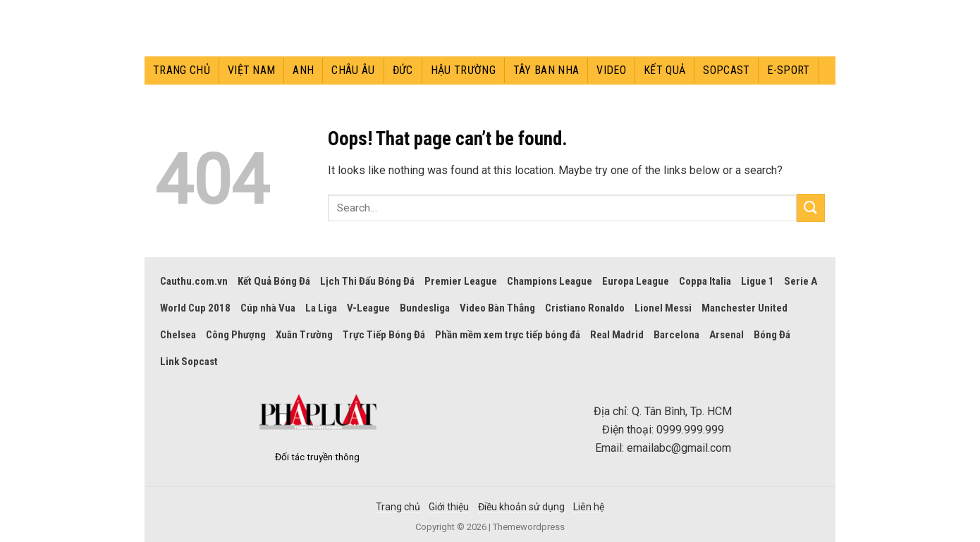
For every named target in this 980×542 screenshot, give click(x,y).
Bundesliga (425, 308)
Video (611, 70)
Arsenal (727, 335)
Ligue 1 (758, 281)
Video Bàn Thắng (497, 308)
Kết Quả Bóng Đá (274, 281)
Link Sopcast (189, 362)
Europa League (636, 281)
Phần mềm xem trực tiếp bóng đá (508, 335)
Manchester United (745, 308)
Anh (303, 70)
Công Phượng (236, 335)
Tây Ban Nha (546, 70)
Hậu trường (463, 70)
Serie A (801, 281)
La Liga (321, 308)
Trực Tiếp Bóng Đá (384, 335)
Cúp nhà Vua (268, 308)
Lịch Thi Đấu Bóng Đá (367, 281)
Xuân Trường (304, 335)
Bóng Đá (772, 335)
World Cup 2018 (195, 308)
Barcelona (676, 335)
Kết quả (664, 70)
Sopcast (726, 70)
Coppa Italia (705, 281)
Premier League (461, 281)
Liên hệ (589, 507)
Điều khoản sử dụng (521, 507)
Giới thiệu (449, 507)
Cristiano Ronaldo (585, 308)
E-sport (788, 70)
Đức (403, 70)
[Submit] (811, 208)
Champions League (550, 281)
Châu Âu (353, 70)
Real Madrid (617, 335)
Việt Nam (252, 70)
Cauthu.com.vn (194, 281)
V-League (368, 308)
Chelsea (178, 335)
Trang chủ (182, 70)
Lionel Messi (663, 308)
